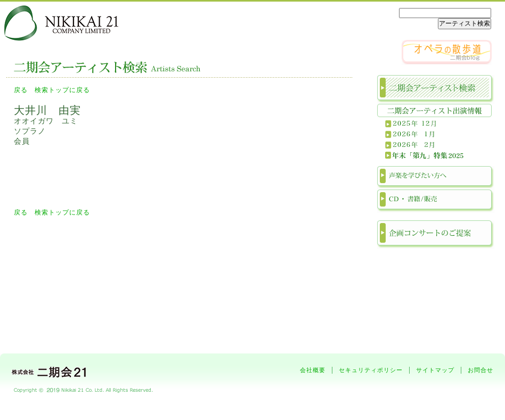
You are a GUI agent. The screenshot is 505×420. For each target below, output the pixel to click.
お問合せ (480, 370)
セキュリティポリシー (371, 370)
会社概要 (313, 370)
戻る (21, 90)
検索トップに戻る (62, 90)
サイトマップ (435, 370)
